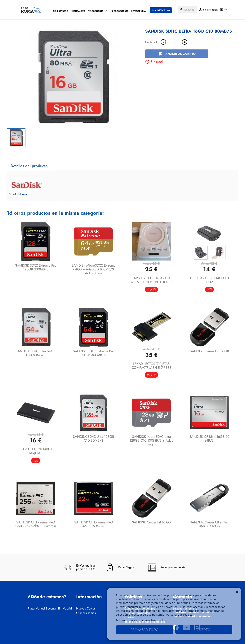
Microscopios (120, 11)
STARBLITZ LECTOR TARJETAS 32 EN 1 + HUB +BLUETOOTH (151, 280)
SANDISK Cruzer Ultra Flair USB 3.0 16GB (209, 524)
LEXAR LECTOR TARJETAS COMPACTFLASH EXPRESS (151, 366)
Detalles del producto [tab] (29, 166)
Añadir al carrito (177, 54)
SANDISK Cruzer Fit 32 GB (209, 351)
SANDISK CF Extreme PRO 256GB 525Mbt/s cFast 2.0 (36, 524)
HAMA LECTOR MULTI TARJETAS (36, 451)
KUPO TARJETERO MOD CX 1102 (209, 280)
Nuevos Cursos (86, 609)
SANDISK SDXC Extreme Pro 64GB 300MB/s (94, 353)
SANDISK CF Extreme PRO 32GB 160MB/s (94, 524)
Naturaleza (78, 11)
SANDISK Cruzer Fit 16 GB (151, 522)
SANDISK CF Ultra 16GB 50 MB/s (209, 439)
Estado (13, 194)
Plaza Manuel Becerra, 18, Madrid (50, 609)
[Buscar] (187, 10)
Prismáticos (60, 11)
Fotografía (139, 11)
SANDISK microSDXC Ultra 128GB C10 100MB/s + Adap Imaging (151, 440)
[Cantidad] (174, 42)
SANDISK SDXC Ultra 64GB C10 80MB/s (36, 353)
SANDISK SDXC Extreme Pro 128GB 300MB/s (36, 267)
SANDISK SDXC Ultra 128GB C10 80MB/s (94, 439)
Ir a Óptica (158, 10)
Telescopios (96, 11)
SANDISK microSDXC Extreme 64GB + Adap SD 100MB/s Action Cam (94, 269)
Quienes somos (86, 613)
